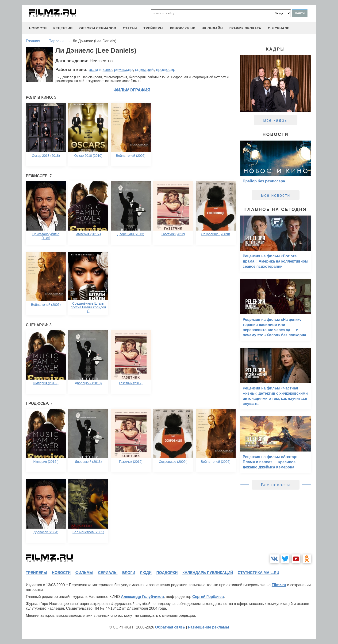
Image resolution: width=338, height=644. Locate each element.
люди (146, 573)
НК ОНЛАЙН (212, 28)
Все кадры (276, 120)
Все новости (276, 195)
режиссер (123, 70)
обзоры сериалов (98, 28)
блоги (129, 573)
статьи (130, 28)
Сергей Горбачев (208, 597)
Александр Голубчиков (142, 597)
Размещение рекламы (209, 627)
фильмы (84, 573)
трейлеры (153, 28)
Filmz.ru (279, 585)
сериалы (108, 573)
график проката (245, 28)
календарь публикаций (208, 573)
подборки (167, 573)
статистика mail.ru (259, 573)
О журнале (279, 28)
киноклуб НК (182, 28)
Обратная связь (170, 627)
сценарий (144, 70)
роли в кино (100, 70)
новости (38, 28)
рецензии (63, 28)
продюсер (165, 70)
